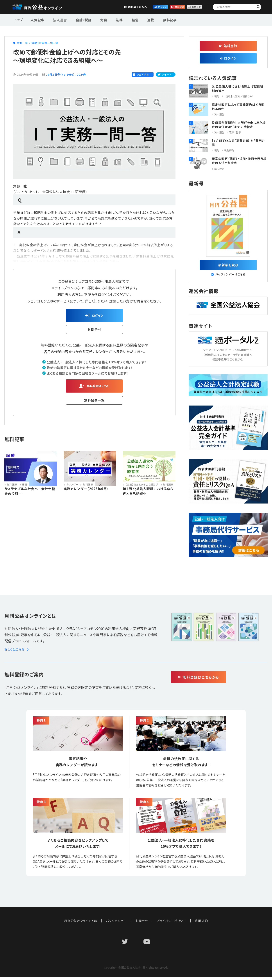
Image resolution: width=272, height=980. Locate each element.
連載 (137, 19)
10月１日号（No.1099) (60, 74)
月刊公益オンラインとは (81, 923)
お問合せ (189, 7)
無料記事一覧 (94, 403)
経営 (124, 19)
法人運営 (57, 19)
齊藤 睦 (22, 43)
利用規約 (202, 923)
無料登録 (157, 7)
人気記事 (37, 19)
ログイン (124, 7)
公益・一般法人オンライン (43, 7)
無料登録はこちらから (217, 680)
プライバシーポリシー (172, 923)
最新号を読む (228, 266)
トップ (19, 19)
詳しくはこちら (17, 652)
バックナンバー (116, 923)
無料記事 (154, 19)
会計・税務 (79, 19)
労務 (97, 19)
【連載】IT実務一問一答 (44, 43)
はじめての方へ (91, 7)
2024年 (82, 74)
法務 (110, 19)
